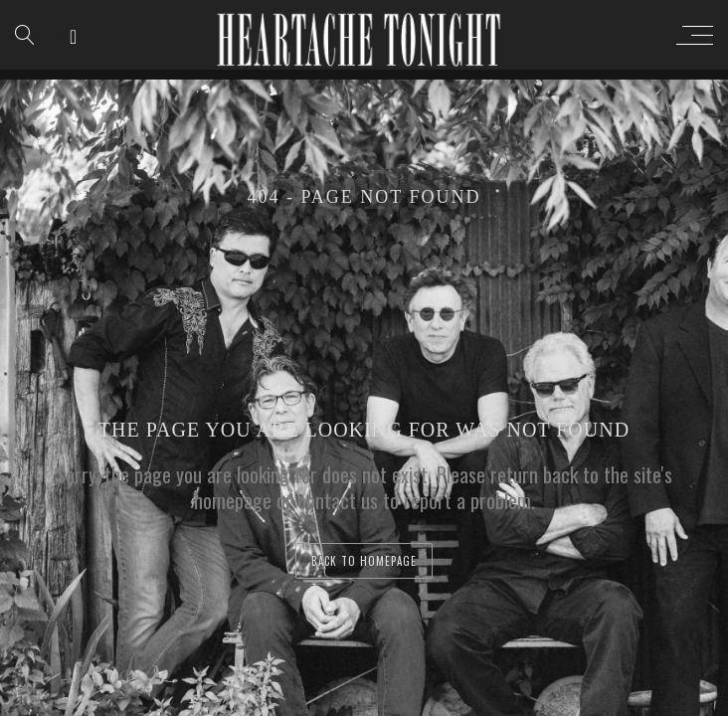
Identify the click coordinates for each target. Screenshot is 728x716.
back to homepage (364, 561)
